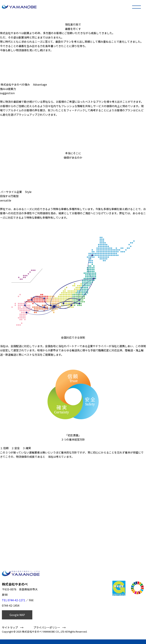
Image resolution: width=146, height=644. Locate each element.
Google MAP (17, 615)
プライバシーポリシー (47, 627)
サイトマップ (10, 627)
